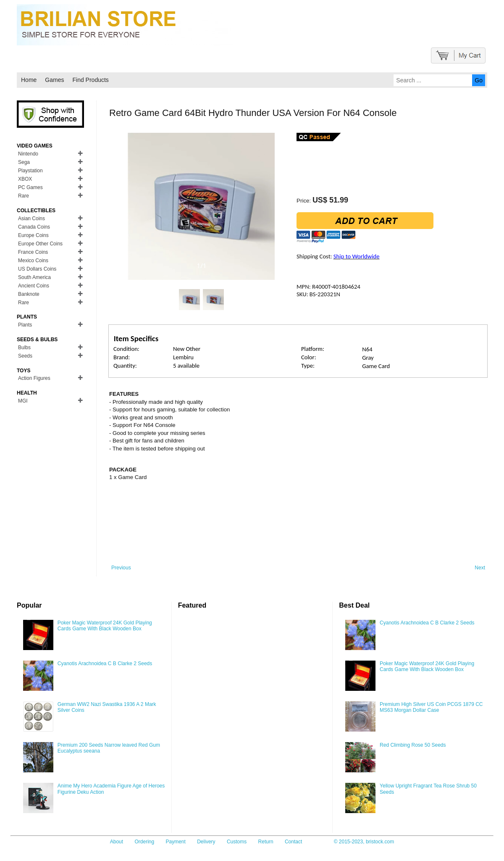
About (117, 842)
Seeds (25, 356)
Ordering (144, 842)
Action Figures (34, 378)
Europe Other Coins (40, 244)
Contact (293, 842)
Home (29, 80)
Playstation (30, 171)
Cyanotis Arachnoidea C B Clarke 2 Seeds (105, 664)
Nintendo (28, 154)
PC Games (30, 187)
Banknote (29, 294)
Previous (121, 568)
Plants (25, 325)
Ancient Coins (34, 286)
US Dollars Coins (37, 269)
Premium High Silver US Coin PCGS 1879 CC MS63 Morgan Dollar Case (431, 707)
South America (34, 277)
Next (480, 568)
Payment (176, 842)
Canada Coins (34, 227)
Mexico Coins (33, 261)
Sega (24, 162)
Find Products (90, 80)
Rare (24, 196)
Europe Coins (33, 235)
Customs (237, 842)
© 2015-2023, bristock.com (364, 842)
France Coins (33, 252)
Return (266, 842)
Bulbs (24, 348)
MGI (23, 401)
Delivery (206, 842)
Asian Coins (31, 219)
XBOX (25, 179)
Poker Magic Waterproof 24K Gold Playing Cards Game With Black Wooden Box (105, 626)
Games (54, 80)
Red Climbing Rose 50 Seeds (413, 745)
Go (479, 80)
